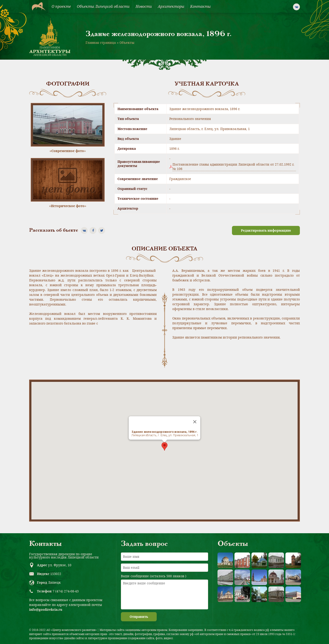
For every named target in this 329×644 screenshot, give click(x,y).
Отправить (139, 617)
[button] (164, 446)
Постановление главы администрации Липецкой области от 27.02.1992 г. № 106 (233, 167)
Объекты (127, 43)
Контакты (200, 6)
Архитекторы (171, 6)
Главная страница (101, 43)
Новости (144, 6)
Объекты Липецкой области (103, 6)
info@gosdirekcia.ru (46, 609)
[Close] (195, 422)
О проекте (61, 6)
